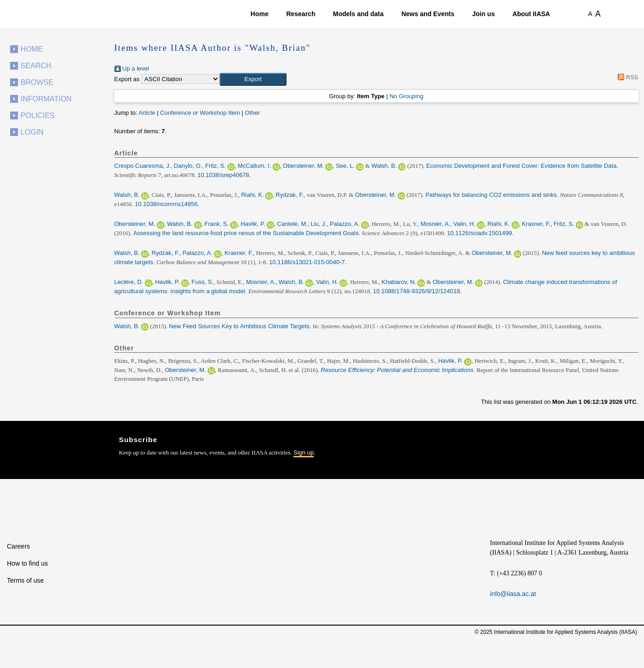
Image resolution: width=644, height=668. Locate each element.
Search (36, 66)
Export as (127, 79)
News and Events (428, 14)
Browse (37, 82)
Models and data (358, 14)
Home (259, 14)
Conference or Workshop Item (200, 113)
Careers (18, 546)
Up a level (132, 68)
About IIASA (531, 14)
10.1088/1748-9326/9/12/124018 (417, 291)
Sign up (304, 452)
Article (147, 113)
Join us (483, 14)
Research (301, 14)
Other (253, 113)
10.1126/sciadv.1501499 (480, 233)
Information (46, 99)
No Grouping (406, 96)
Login (32, 132)
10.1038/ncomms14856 (166, 204)
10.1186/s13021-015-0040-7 (307, 262)
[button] (253, 79)
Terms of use (25, 580)
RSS (627, 77)
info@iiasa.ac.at (513, 594)
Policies (38, 115)
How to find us (27, 563)
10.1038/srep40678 (223, 175)
